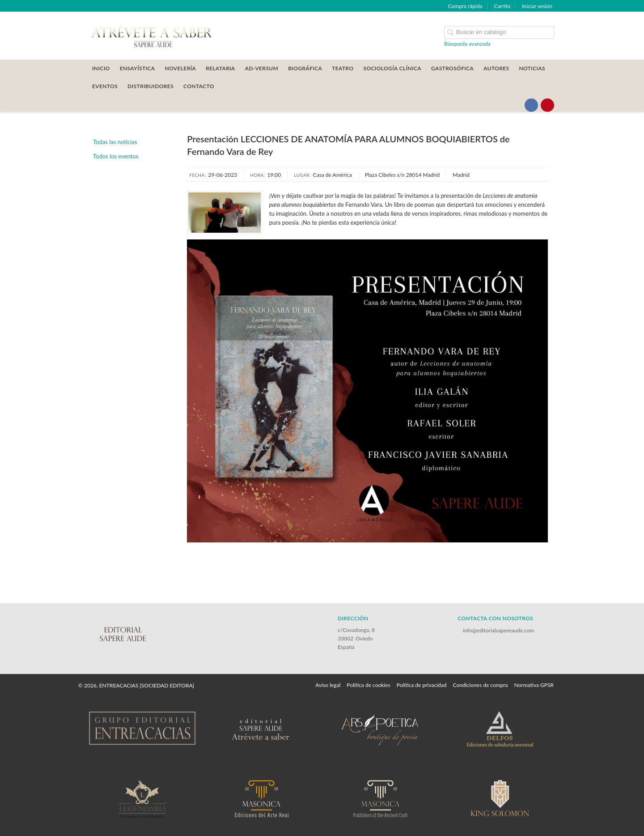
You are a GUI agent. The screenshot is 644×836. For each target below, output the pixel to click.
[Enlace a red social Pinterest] (547, 105)
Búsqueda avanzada (467, 44)
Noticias (532, 68)
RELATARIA (220, 68)
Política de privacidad (422, 685)
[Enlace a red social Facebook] (531, 105)
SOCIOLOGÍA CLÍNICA (392, 68)
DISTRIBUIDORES (150, 86)
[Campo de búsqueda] (499, 32)
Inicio (101, 68)
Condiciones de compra (480, 685)
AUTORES (496, 68)
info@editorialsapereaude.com (498, 630)
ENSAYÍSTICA (138, 68)
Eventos (105, 86)
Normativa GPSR (534, 685)
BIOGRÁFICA (305, 68)
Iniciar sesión (537, 6)
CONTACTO (199, 86)
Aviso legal (328, 685)
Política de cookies (368, 685)
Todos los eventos (116, 156)
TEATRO (343, 68)
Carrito (502, 6)
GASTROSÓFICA (452, 68)
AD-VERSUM (262, 68)
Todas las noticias (115, 142)
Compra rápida (465, 6)
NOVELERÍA (180, 68)
